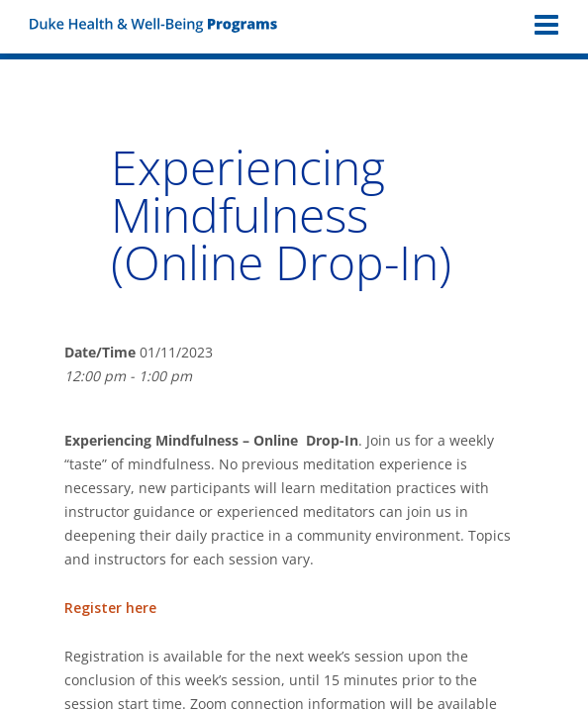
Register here (110, 608)
